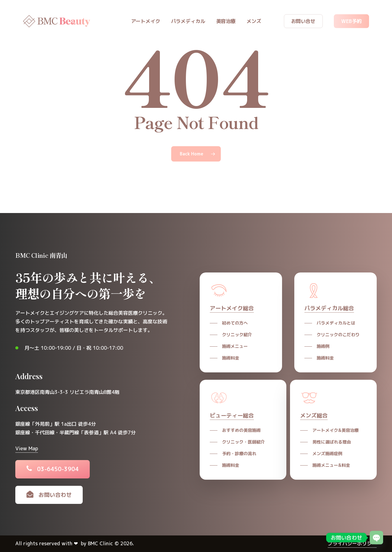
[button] (58, 469)
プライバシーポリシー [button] (352, 543)
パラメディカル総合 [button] (329, 308)
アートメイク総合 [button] (232, 308)
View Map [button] (27, 448)
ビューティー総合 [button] (232, 415)
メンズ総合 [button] (314, 415)
